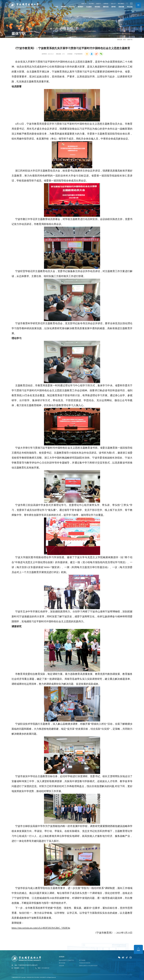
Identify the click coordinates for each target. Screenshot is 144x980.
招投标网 (61, 965)
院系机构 (72, 7)
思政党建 (121, 7)
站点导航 (91, 4)
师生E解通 (121, 4)
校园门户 (84, 4)
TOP (138, 949)
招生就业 (97, 7)
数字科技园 (62, 963)
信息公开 (113, 4)
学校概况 (64, 7)
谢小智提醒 (82, 960)
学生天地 (130, 7)
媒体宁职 (130, 40)
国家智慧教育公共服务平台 (66, 960)
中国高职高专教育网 (85, 963)
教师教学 (81, 7)
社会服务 (89, 7)
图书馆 (114, 7)
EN (131, 4)
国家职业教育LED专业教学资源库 (88, 965)
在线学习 (98, 4)
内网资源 (106, 4)
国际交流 (106, 7)
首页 (57, 7)
